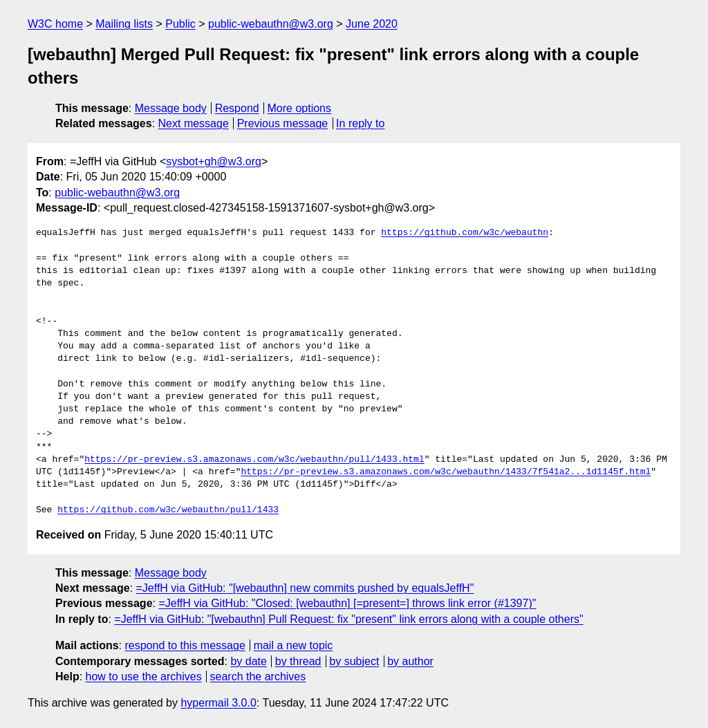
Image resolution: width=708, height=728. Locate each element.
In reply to (360, 123)
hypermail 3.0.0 (218, 703)
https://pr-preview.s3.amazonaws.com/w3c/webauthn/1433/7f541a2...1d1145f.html (446, 472)
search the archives (258, 676)
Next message (194, 123)
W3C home (55, 24)
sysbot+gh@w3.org (214, 161)
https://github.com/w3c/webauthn (465, 233)
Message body (171, 108)
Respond (237, 108)
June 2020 (372, 24)
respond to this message (185, 645)
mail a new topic (294, 645)
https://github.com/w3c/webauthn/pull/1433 (168, 510)
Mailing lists (124, 24)
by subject (354, 661)
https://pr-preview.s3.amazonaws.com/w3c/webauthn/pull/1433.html (254, 460)
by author (410, 661)
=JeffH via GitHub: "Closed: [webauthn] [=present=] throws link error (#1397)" (347, 603)
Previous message (283, 123)
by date (248, 661)
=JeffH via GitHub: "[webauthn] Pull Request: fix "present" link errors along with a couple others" (348, 619)
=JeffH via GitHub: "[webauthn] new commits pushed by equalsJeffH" (305, 588)
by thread (298, 661)
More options (300, 108)
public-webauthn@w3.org (271, 24)
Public (180, 24)
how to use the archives (144, 676)
